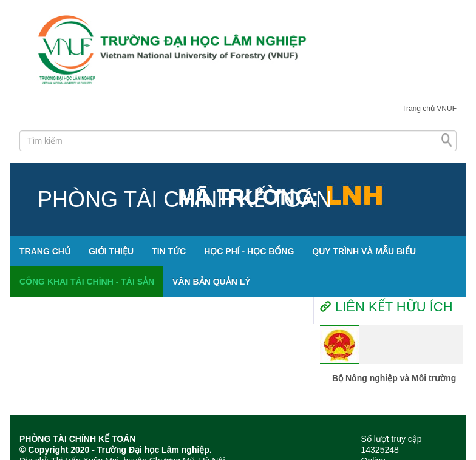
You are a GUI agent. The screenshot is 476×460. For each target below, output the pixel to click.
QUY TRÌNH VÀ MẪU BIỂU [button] (364, 251)
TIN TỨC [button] (169, 251)
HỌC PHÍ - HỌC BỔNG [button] (249, 251)
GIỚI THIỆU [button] (111, 251)
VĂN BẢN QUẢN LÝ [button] (211, 282)
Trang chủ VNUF (429, 109)
